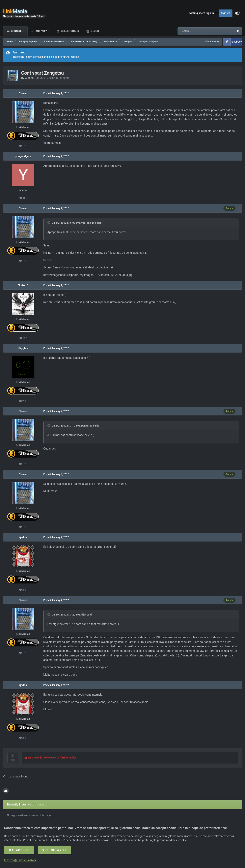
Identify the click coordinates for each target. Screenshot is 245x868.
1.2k (23, 146)
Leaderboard (70, 31)
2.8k (23, 401)
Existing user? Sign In (203, 13)
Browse (16, 31)
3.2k (23, 590)
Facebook (236, 42)
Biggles (23, 348)
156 (23, 198)
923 (23, 338)
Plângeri (64, 78)
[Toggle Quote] (49, 223)
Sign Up (226, 13)
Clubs (94, 31)
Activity (41, 31)
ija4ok (23, 537)
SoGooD (23, 285)
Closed (29, 78)
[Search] (197, 31)
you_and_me (23, 156)
